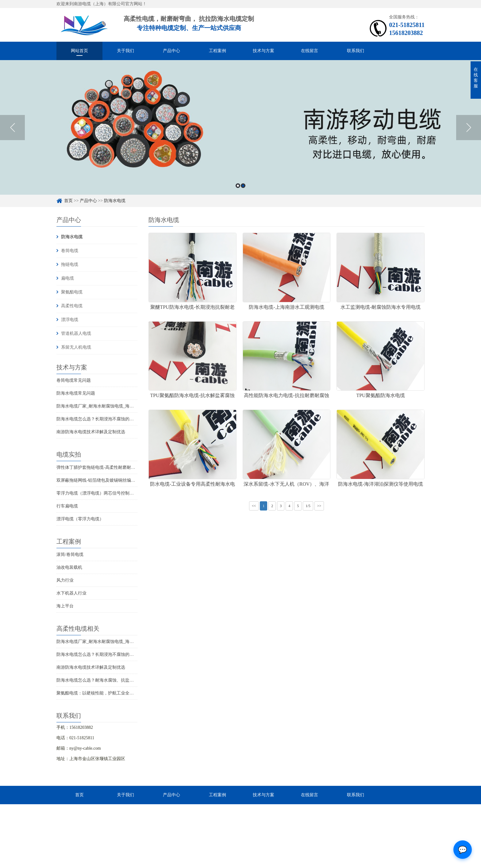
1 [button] (238, 186)
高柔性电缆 (72, 306)
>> (319, 506)
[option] (240, 127)
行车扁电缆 (67, 506)
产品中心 (171, 51)
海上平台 (65, 606)
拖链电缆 (70, 264)
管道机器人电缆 (76, 333)
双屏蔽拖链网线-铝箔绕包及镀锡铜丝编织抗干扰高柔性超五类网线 (119, 480)
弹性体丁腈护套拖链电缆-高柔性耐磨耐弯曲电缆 (102, 467)
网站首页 (79, 51)
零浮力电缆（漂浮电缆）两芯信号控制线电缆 (99, 493)
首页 (68, 201)
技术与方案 (264, 51)
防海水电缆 (115, 201)
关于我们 (125, 51)
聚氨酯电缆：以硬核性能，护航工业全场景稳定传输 (106, 693)
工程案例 (217, 51)
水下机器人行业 (71, 593)
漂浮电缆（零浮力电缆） (80, 519)
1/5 (308, 506)
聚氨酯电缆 (72, 292)
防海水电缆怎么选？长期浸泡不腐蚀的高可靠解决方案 (108, 419)
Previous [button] (12, 128)
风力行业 (65, 580)
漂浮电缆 (70, 320)
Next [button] (469, 128)
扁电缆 (67, 278)
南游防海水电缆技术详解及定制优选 (91, 432)
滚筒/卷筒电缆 (70, 554)
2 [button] (243, 186)
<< (254, 506)
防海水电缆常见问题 (76, 393)
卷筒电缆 (70, 251)
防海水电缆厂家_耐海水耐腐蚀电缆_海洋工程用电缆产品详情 (114, 406)
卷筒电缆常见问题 (74, 380)
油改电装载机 (69, 567)
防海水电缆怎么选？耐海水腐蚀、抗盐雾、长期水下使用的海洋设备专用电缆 (129, 680)
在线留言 (310, 51)
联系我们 (356, 51)
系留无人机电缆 (76, 347)
